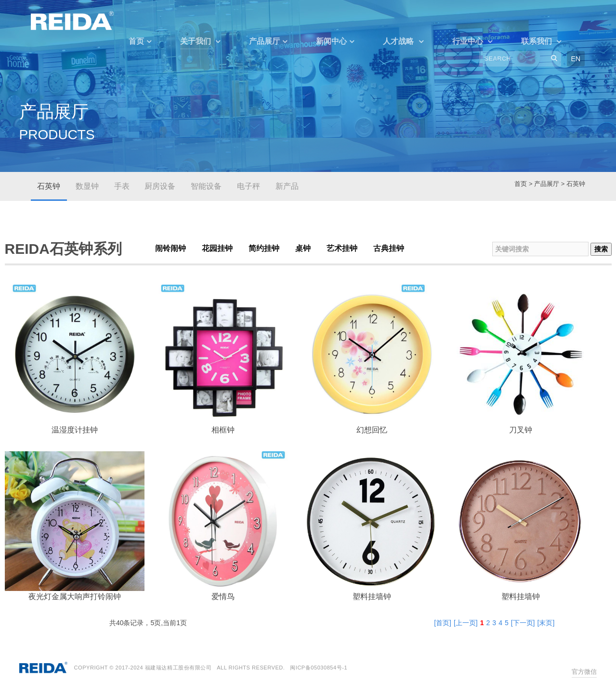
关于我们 (197, 41)
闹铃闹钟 (170, 248)
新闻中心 (331, 41)
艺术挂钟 (342, 248)
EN (576, 59)
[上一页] (466, 623)
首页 (136, 41)
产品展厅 (264, 41)
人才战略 (399, 41)
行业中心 (469, 41)
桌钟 (303, 248)
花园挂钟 (217, 248)
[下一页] (523, 623)
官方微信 (584, 672)
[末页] (546, 623)
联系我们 (537, 41)
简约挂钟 (264, 248)
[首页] (443, 623)
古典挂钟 (389, 248)
